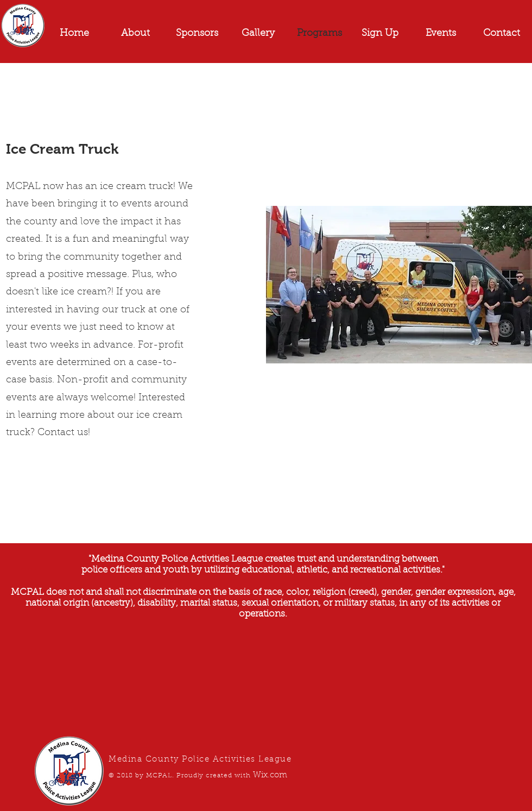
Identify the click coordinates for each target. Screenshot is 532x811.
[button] (441, 34)
